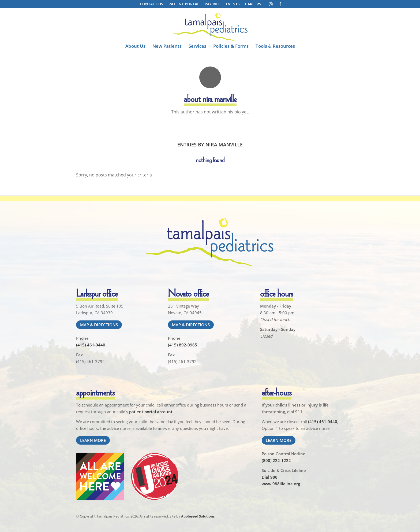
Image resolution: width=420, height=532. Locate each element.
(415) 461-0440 (91, 345)
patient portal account (151, 412)
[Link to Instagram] (271, 4)
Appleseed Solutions (198, 516)
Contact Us (151, 4)
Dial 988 (270, 477)
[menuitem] (151, 4)
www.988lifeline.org (281, 484)
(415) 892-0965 (183, 345)
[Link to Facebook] (280, 4)
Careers (253, 4)
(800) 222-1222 (276, 460)
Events (233, 4)
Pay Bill (213, 4)
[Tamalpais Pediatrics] (210, 27)
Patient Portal (184, 4)
